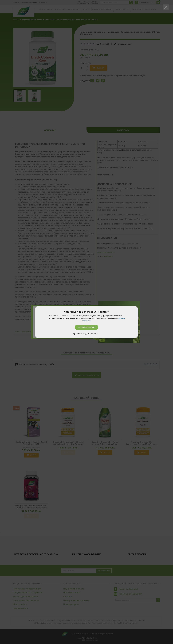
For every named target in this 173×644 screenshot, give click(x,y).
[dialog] (86, 322)
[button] (86, 334)
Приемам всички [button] (87, 327)
